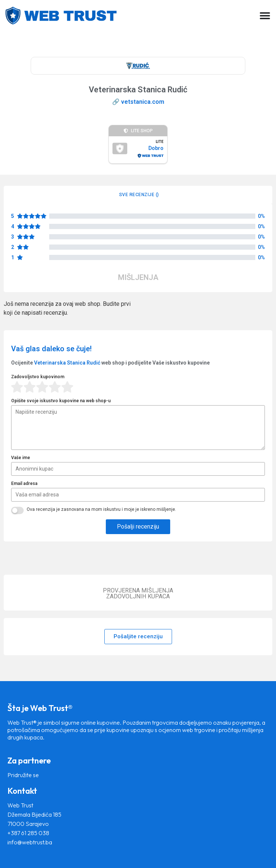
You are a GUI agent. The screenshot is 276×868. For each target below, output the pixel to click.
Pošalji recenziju (138, 527)
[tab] (138, 195)
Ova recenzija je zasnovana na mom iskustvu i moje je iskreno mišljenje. (101, 509)
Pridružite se (23, 775)
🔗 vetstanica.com (138, 102)
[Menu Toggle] (265, 16)
